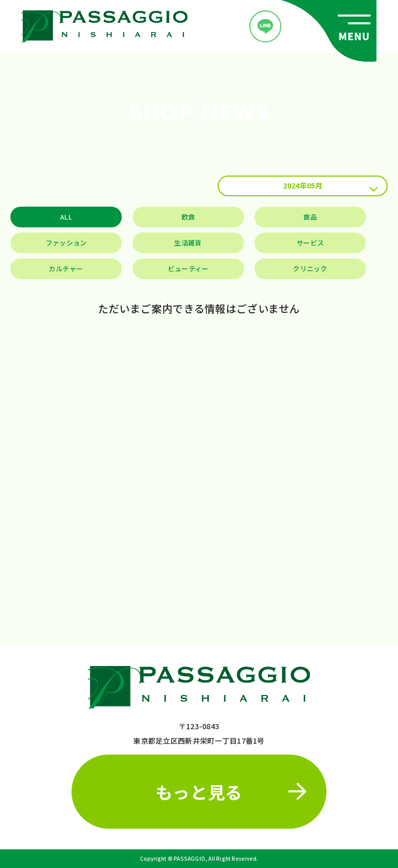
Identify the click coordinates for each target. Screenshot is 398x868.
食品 (310, 217)
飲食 (188, 217)
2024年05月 (330, 186)
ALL (66, 217)
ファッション (66, 243)
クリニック (310, 269)
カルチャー (66, 269)
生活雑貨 (188, 243)
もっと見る (231, 792)
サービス (310, 243)
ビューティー (188, 269)
